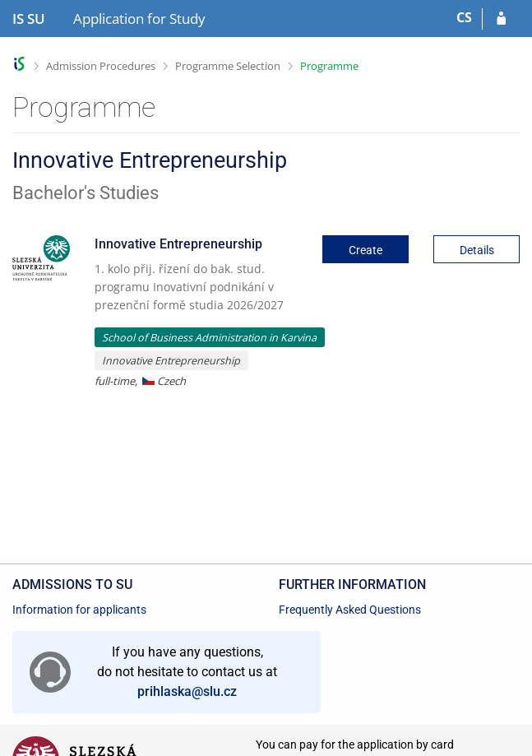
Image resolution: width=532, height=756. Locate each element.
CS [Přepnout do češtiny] (464, 17)
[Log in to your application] (501, 19)
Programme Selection (228, 66)
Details (477, 250)
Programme (329, 66)
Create (365, 250)
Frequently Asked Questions (350, 610)
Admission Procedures (101, 66)
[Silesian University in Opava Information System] (29, 19)
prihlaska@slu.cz (187, 691)
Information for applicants (79, 610)
